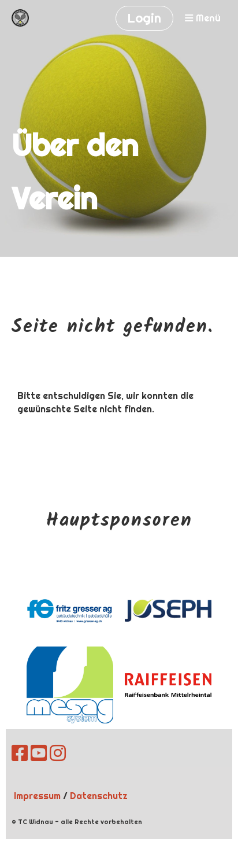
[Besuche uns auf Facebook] (20, 753)
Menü (203, 18)
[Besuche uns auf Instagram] (58, 753)
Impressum (37, 796)
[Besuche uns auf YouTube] (39, 753)
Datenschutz (99, 796)
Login (144, 18)
